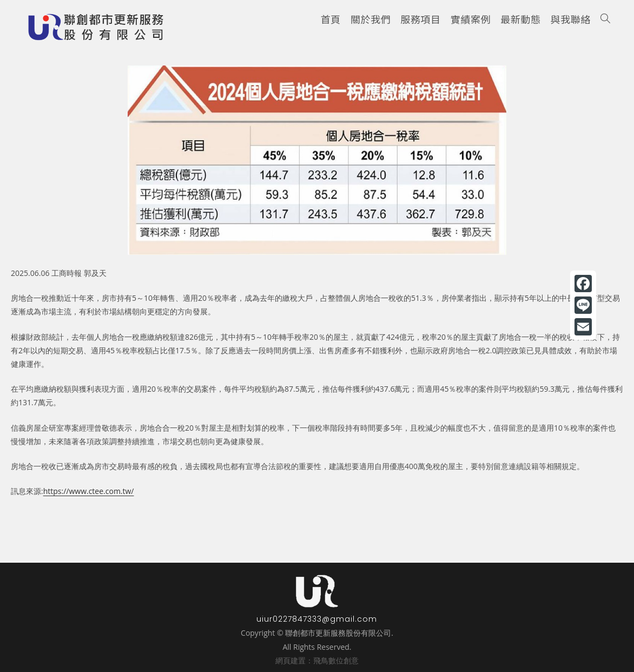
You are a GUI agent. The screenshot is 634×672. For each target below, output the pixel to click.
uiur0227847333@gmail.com (317, 619)
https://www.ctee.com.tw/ (89, 491)
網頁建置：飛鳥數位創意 (317, 660)
